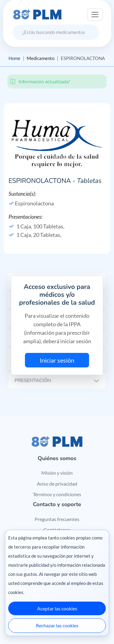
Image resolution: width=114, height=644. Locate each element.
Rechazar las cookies (57, 625)
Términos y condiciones (57, 494)
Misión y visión (57, 473)
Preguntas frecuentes (57, 519)
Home (14, 58)
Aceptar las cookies (57, 608)
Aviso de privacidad (57, 484)
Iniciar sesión (57, 360)
